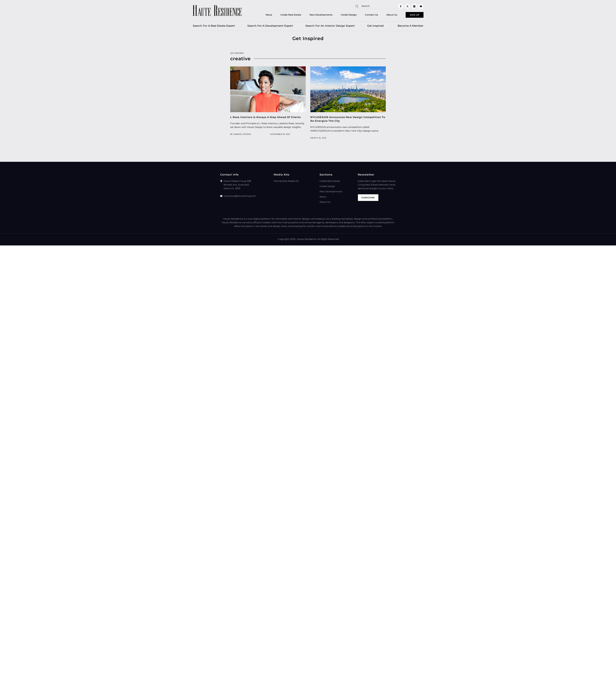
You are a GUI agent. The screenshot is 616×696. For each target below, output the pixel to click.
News (261, 15)
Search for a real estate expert (214, 27)
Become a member (410, 27)
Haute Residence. (307, 240)
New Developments (313, 15)
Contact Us (363, 15)
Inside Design (340, 15)
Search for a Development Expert (270, 27)
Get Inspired (376, 27)
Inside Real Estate (283, 15)
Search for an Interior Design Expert (330, 27)
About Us (384, 15)
